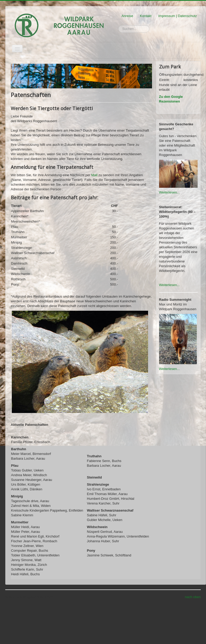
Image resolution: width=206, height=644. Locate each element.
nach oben (193, 597)
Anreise (127, 16)
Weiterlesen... (169, 192)
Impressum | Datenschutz (178, 16)
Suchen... (119, 25)
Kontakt (146, 16)
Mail (94, 175)
